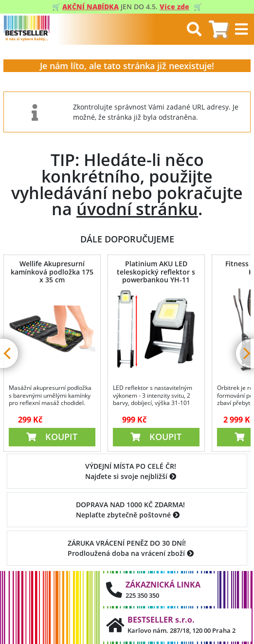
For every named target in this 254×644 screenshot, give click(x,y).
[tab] (218, 29)
